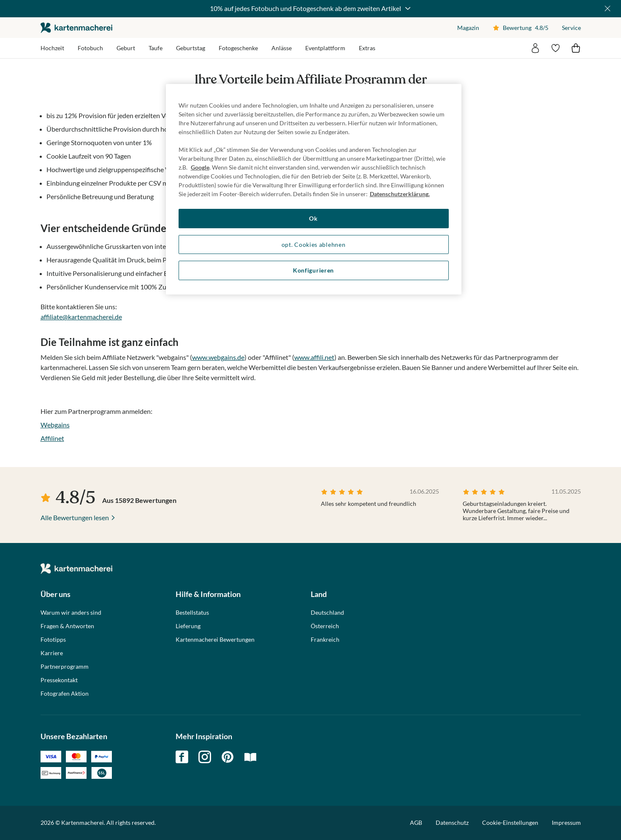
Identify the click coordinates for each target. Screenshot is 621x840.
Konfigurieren (313, 270)
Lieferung (188, 626)
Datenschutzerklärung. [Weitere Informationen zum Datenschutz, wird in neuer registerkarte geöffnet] (400, 194)
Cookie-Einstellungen (510, 823)
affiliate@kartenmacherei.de (81, 317)
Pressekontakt (59, 680)
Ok (313, 218)
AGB (416, 822)
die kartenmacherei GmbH (76, 28)
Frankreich (325, 640)
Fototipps (53, 640)
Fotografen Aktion (65, 694)
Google (200, 167)
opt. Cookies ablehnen (314, 244)
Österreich (325, 626)
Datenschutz (452, 822)
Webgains (55, 425)
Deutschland (327, 613)
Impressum (566, 822)
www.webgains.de (218, 357)
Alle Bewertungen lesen (75, 517)
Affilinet (52, 438)
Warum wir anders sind (71, 613)
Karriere (52, 653)
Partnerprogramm (65, 667)
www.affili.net (314, 357)
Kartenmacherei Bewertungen (215, 640)
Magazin (468, 28)
